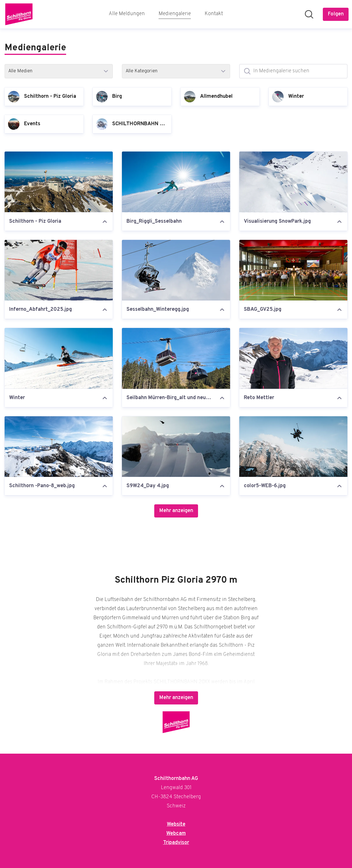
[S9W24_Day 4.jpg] (176, 447)
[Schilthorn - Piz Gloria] (59, 182)
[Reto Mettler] (293, 358)
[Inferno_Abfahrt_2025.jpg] (59, 270)
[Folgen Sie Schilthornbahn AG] (336, 14)
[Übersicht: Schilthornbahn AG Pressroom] (19, 14)
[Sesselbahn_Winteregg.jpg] (176, 270)
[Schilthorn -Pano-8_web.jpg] (59, 447)
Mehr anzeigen (176, 511)
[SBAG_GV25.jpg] (293, 270)
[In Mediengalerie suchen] (293, 71)
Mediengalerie (175, 13)
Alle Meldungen (127, 14)
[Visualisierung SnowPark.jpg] (293, 182)
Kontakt (214, 14)
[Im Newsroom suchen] (309, 14)
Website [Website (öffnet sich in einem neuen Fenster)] (176, 824)
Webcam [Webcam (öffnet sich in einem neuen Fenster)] (176, 834)
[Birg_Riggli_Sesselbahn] (176, 182)
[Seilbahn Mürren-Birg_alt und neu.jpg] (176, 358)
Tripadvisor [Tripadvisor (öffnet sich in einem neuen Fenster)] (176, 843)
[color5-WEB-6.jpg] (293, 447)
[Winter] (59, 358)
